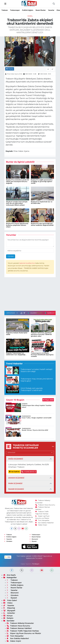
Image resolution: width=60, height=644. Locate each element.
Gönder (11, 256)
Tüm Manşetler (42, 520)
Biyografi (9, 611)
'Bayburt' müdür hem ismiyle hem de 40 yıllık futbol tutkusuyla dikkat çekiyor (17, 203)
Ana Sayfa (9, 575)
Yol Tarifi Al (14, 472)
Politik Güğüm (28, 10)
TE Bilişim (36, 564)
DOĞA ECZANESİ (16, 459)
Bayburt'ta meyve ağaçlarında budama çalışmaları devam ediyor (17, 225)
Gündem (8, 541)
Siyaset (33, 541)
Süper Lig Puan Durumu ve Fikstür (24, 633)
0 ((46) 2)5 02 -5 (29, 472)
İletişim (8, 618)
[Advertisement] (30, 295)
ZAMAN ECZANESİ (16, 478)
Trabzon (5, 10)
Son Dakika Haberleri (45, 523)
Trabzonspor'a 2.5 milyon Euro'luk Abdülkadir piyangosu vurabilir (42, 355)
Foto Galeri (10, 600)
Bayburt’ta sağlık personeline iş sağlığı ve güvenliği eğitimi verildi (42, 182)
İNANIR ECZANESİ (16, 489)
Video (8, 603)
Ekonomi (34, 539)
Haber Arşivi (41, 525)
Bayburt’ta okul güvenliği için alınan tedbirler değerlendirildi (42, 224)
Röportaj (9, 608)
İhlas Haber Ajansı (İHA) (15, 74)
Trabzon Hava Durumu (45, 505)
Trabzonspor (15, 10)
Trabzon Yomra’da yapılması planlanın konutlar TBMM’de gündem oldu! (41, 334)
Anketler (9, 613)
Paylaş (10, 69)
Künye (8, 616)
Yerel (30, 16)
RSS (8, 557)
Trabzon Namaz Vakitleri (19, 628)
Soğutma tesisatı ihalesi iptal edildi (17, 334)
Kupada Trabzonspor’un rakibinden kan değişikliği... (16, 354)
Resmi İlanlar (41, 10)
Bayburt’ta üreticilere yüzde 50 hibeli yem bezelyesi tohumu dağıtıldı (17, 182)
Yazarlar (51, 10)
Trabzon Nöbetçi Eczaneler (20, 623)
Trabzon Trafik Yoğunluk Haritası (23, 631)
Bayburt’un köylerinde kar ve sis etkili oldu (42, 203)
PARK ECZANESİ (15, 483)
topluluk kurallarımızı (27, 263)
